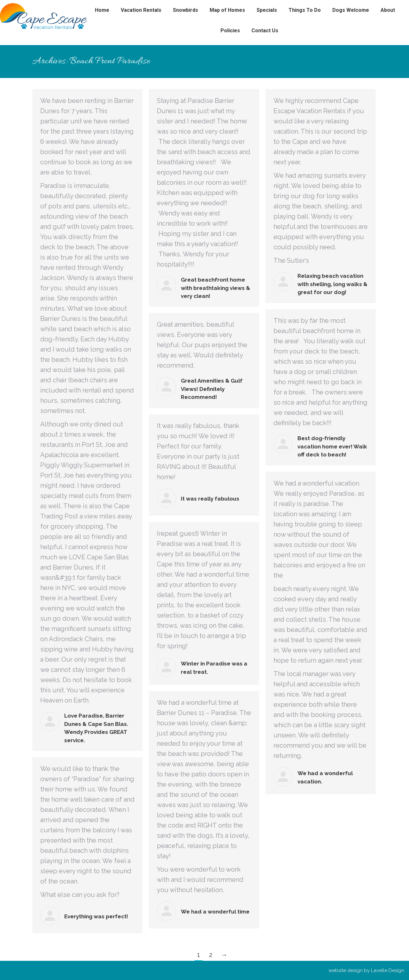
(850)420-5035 (33, 6)
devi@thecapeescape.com (85, 6)
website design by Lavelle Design (366, 970)
